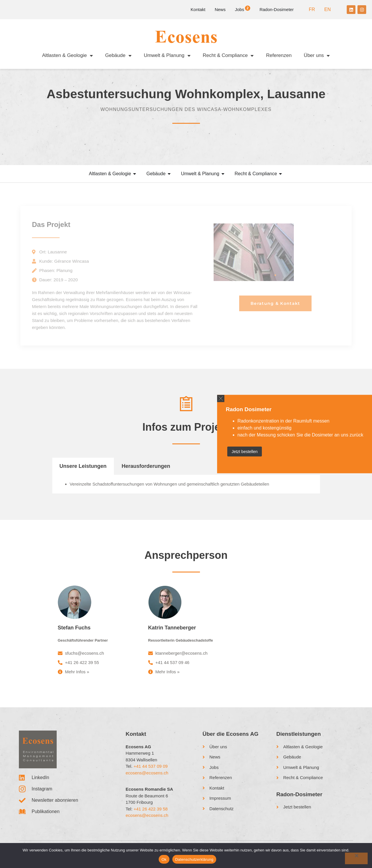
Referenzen (279, 55)
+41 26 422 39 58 (151, 814)
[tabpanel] (186, 490)
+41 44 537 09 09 (151, 771)
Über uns (317, 56)
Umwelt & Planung (167, 56)
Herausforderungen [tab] (146, 471)
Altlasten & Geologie (68, 56)
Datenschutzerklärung (194, 859)
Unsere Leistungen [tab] (83, 471)
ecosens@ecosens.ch (147, 778)
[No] (356, 858)
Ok (164, 859)
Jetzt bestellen (245, 452)
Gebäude (118, 56)
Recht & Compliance (228, 56)
